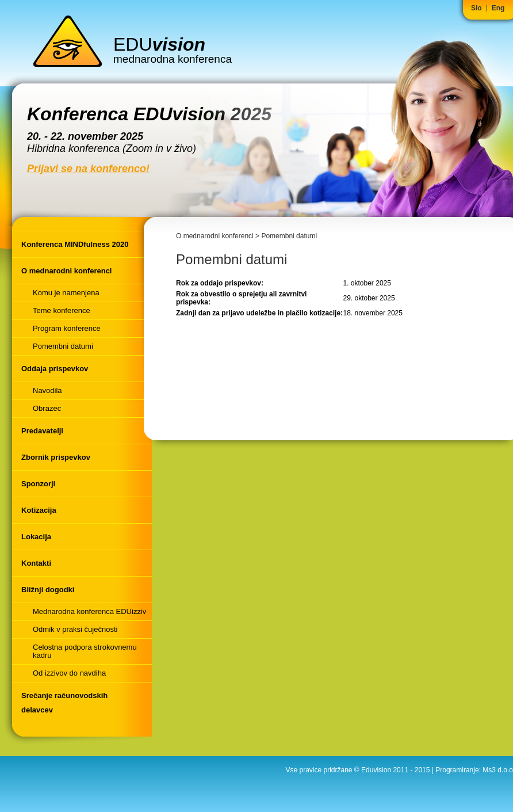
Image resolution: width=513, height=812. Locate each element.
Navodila (47, 390)
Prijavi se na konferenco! (88, 169)
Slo (476, 8)
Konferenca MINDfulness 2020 (75, 244)
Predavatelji (42, 431)
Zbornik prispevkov (56, 457)
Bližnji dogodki (48, 590)
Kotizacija (39, 510)
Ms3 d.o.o (498, 770)
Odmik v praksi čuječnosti (75, 629)
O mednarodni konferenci (66, 271)
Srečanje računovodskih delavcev (64, 703)
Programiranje (457, 770)
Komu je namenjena (66, 293)
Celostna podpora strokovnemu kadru (85, 651)
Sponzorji (38, 484)
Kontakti (36, 563)
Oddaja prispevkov (55, 369)
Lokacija (36, 537)
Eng (498, 8)
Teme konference (62, 310)
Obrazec (47, 408)
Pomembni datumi (63, 346)
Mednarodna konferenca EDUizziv (89, 611)
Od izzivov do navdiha (69, 673)
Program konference (67, 328)
